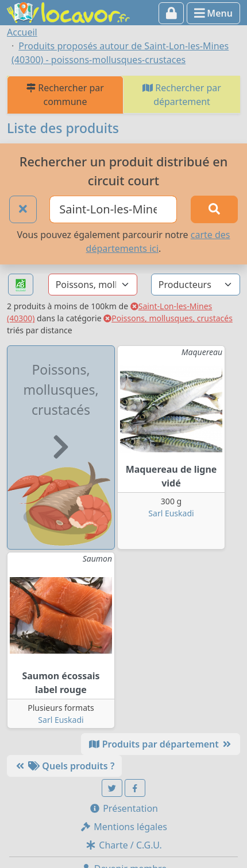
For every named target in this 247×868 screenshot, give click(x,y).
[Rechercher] (214, 209)
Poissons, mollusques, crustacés (168, 318)
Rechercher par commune (65, 95)
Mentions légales (123, 827)
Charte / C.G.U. (123, 845)
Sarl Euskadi (171, 513)
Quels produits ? (64, 766)
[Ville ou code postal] (113, 209)
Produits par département (161, 744)
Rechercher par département (182, 95)
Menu (213, 13)
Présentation (123, 808)
